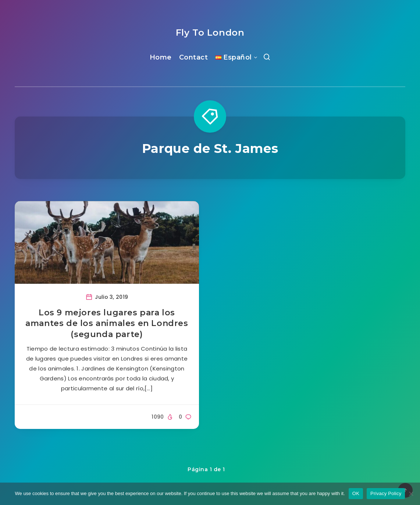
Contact (194, 57)
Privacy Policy (386, 493)
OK (356, 493)
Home (161, 57)
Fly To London (210, 33)
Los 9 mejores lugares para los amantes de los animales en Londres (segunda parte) (107, 323)
